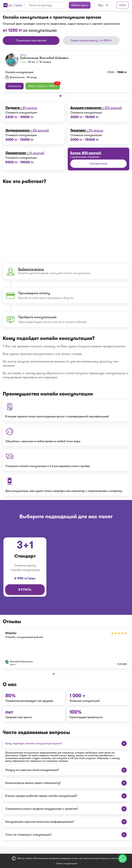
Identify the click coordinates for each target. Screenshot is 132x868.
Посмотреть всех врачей (31, 40)
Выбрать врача (80, 5)
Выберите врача (31, 269)
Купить (25, 590)
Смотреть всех (98, 164)
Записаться (15, 86)
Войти (123, 5)
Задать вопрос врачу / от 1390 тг (91, 40)
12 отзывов (45, 62)
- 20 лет (27, 62)
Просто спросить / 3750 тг (44, 85)
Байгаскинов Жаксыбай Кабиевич (44, 58)
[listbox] (102, 5)
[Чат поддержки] (123, 859)
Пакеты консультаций (67, 863)
